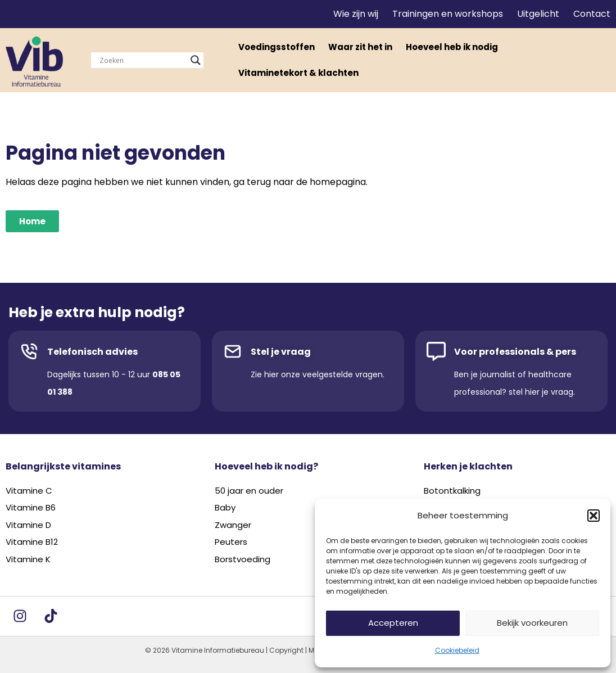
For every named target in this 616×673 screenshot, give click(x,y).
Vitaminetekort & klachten (298, 73)
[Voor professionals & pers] (436, 351)
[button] (594, 516)
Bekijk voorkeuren (532, 623)
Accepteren (393, 623)
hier (271, 374)
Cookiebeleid (457, 650)
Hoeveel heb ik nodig (452, 47)
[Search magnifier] (196, 60)
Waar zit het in (360, 47)
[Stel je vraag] (233, 351)
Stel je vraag (281, 352)
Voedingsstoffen (277, 47)
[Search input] (142, 60)
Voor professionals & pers (515, 352)
